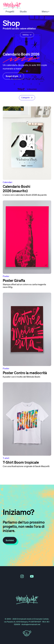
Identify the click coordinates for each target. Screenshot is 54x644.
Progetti (10, 11)
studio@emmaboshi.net (31, 624)
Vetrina (27, 35)
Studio (23, 11)
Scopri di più (13, 76)
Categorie (27, 98)
